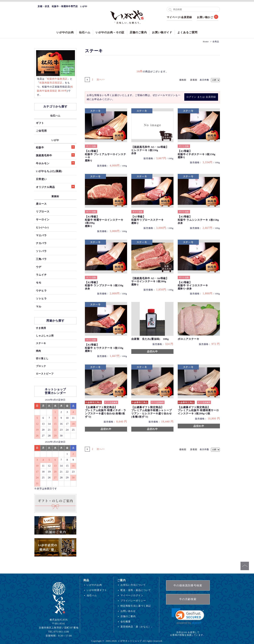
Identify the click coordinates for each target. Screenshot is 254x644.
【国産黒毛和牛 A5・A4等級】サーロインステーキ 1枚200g (150, 281)
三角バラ (41, 259)
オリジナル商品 (55, 187)
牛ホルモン (55, 163)
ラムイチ (41, 275)
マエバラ (41, 235)
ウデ (39, 267)
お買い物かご (205, 17)
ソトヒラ (41, 299)
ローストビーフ (45, 374)
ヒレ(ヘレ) (42, 227)
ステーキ (41, 343)
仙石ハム (85, 32)
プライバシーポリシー (133, 601)
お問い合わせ (128, 611)
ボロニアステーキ (189, 339)
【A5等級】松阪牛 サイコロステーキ (193, 285)
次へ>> (102, 80)
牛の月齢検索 (188, 599)
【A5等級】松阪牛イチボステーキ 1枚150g (197, 154)
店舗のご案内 (138, 32)
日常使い (41, 179)
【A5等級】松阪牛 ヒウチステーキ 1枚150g (104, 348)
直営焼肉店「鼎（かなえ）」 (137, 627)
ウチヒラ (41, 291)
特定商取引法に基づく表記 (136, 606)
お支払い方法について (133, 585)
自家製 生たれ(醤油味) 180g (150, 339)
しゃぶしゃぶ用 (45, 336)
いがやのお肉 (65, 32)
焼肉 (38, 351)
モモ (39, 283)
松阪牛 (55, 147)
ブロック (41, 366)
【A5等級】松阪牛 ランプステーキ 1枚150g (104, 285)
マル (39, 306)
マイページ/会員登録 (179, 17)
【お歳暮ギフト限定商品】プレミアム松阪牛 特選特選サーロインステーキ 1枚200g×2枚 (198, 410)
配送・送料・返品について (136, 590)
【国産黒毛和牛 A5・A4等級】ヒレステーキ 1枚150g (150, 150)
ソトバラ (41, 251)
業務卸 (55, 196)
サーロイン (43, 219)
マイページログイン (132, 595)
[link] (188, 616)
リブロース (43, 211)
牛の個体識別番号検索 (188, 585)
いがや (55, 140)
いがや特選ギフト (97, 590)
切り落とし (42, 358)
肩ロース (41, 204)
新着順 (194, 80)
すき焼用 (41, 328)
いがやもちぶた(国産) (49, 171)
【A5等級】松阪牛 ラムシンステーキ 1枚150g (198, 220)
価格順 (183, 80)
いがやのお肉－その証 (110, 32)
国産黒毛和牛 (55, 155)
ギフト (40, 123)
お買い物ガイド (162, 32)
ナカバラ (41, 243)
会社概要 (126, 622)
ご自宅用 (41, 131)
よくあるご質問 (187, 32)
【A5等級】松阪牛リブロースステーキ (148, 220)
